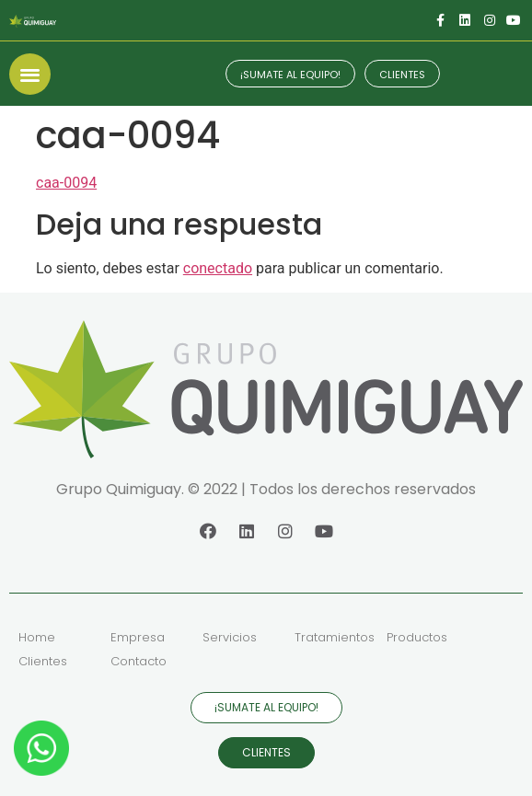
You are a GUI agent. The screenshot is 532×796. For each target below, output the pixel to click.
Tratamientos (335, 637)
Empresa (138, 637)
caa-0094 (66, 183)
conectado (218, 268)
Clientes (43, 661)
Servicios (230, 637)
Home (37, 637)
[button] (30, 74)
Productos (417, 637)
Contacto (139, 661)
